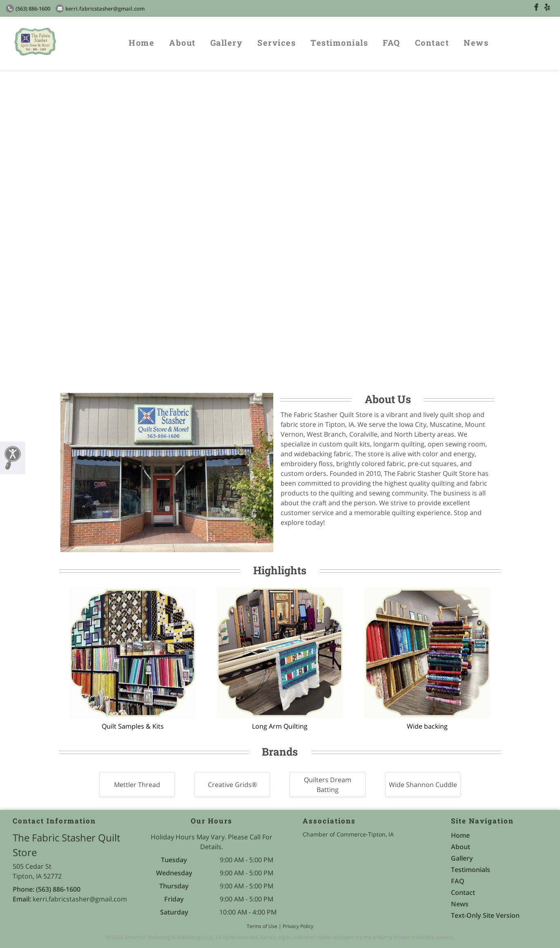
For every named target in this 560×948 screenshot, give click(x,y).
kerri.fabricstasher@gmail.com (100, 9)
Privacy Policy (298, 926)
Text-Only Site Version (485, 915)
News (476, 42)
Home (142, 42)
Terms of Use (262, 926)
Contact (432, 42)
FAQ (392, 42)
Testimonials (339, 42)
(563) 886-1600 (28, 9)
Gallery (227, 42)
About (182, 42)
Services (277, 42)
